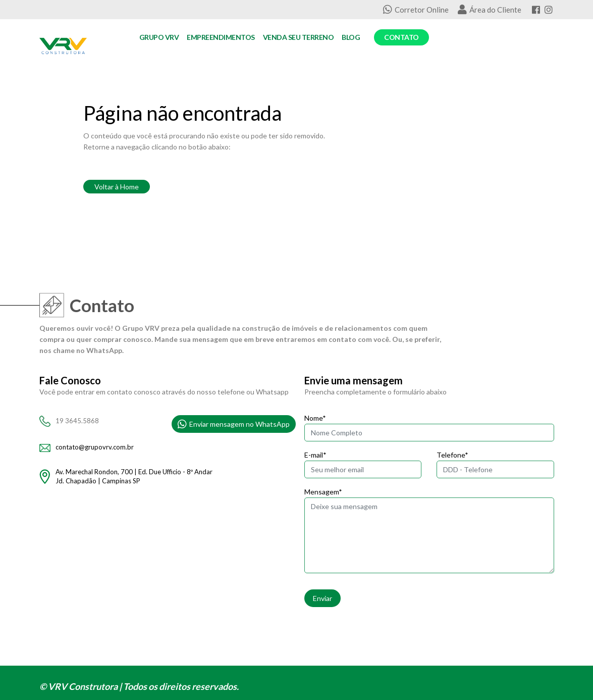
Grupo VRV (159, 37)
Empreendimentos (221, 37)
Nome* (315, 418)
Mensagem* (323, 492)
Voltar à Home (117, 187)
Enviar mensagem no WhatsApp (234, 424)
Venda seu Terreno (299, 37)
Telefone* (452, 455)
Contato (401, 37)
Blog (351, 37)
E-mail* (315, 455)
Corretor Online (416, 10)
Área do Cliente (490, 10)
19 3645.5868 (77, 421)
